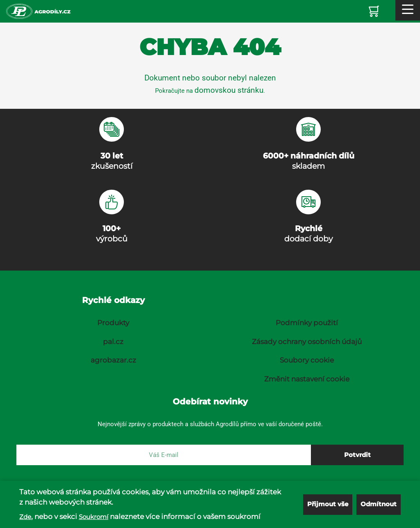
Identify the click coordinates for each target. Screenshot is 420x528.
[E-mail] (164, 455)
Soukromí (94, 517)
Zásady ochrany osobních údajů (307, 342)
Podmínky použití (307, 323)
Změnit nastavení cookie (307, 379)
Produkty (113, 323)
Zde (25, 517)
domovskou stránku (229, 90)
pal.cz (113, 342)
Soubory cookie (307, 360)
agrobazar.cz (113, 360)
